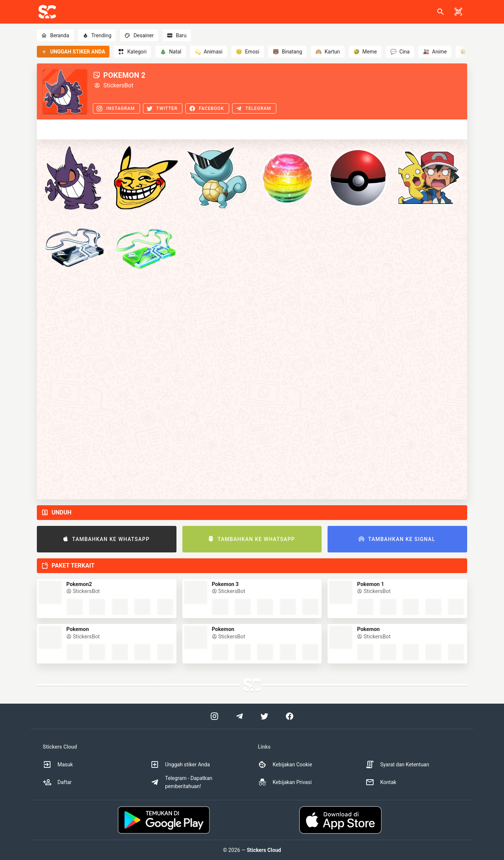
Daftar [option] (57, 782)
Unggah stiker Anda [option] (180, 764)
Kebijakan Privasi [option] (285, 782)
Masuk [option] (58, 764)
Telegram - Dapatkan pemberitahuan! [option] (181, 782)
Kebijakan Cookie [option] (285, 764)
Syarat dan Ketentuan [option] (397, 764)
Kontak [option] (381, 782)
